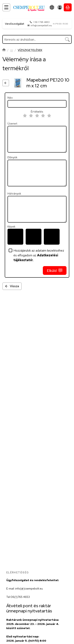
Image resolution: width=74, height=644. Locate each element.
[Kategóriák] (6, 7)
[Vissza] (6, 83)
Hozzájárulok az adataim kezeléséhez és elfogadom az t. (39, 255)
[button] (15, 237)
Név (10, 98)
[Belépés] (60, 7)
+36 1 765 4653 (41, 22)
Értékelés (37, 112)
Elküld (55, 271)
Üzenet (12, 124)
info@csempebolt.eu (41, 25)
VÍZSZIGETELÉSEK (30, 50)
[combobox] (37, 39)
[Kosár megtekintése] (68, 7)
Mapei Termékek (12, 50)
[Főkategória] (4, 50)
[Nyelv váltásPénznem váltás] (52, 7)
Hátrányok (14, 194)
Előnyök (12, 157)
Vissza (12, 286)
